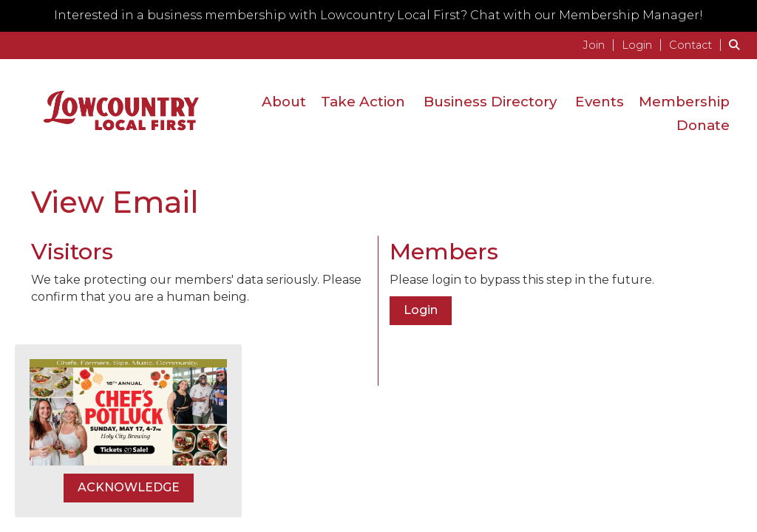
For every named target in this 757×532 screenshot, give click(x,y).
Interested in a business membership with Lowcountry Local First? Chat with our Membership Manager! (378, 15)
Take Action (363, 102)
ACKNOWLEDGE (129, 487)
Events (600, 102)
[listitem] (601, 45)
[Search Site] (737, 45)
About (284, 102)
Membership (684, 102)
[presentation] (143, 342)
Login (421, 310)
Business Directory (490, 102)
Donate (703, 125)
